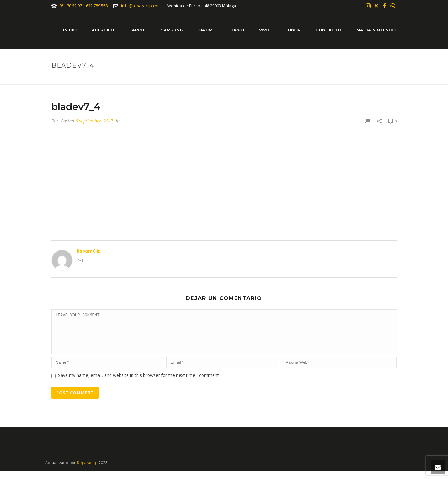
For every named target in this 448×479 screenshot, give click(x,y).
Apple (139, 30)
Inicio (70, 30)
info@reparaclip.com (141, 6)
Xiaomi (206, 30)
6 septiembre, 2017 (94, 121)
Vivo (264, 30)
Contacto (328, 30)
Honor (292, 30)
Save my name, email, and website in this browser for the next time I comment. (139, 383)
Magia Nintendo (376, 30)
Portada (358, 79)
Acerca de (104, 30)
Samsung (172, 30)
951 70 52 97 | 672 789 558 (84, 6)
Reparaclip (88, 470)
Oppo (238, 30)
